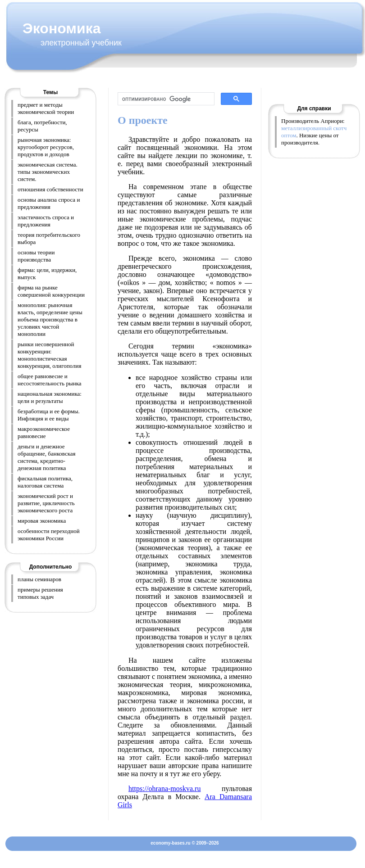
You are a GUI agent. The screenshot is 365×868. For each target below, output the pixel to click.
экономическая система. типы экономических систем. (48, 172)
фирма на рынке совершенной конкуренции (51, 291)
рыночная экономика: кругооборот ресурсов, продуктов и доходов (46, 147)
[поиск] (165, 99)
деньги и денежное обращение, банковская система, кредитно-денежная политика (47, 457)
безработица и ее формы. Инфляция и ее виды (49, 415)
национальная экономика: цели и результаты (50, 397)
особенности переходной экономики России (49, 535)
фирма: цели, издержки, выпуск (47, 274)
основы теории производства (36, 256)
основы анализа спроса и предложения (49, 203)
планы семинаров (39, 579)
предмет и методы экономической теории (46, 108)
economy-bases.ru (170, 843)
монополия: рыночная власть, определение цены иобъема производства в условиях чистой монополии (50, 319)
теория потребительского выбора (49, 238)
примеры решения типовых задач (40, 593)
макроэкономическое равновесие (44, 432)
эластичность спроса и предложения (46, 221)
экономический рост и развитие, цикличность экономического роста (46, 503)
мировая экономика (42, 521)
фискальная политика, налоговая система (45, 482)
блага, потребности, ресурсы (42, 126)
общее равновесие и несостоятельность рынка (50, 380)
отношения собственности (50, 189)
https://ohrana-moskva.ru (164, 789)
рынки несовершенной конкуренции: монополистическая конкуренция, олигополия (49, 355)
